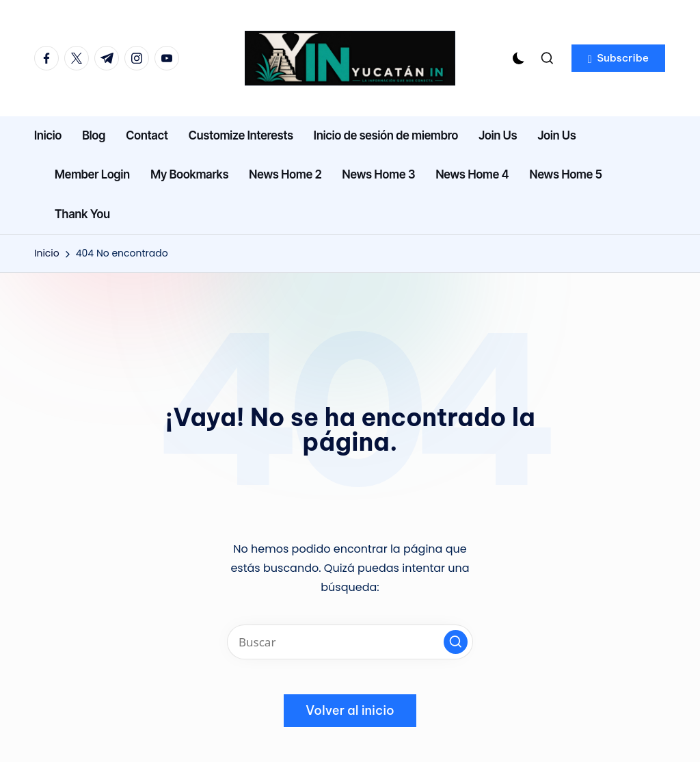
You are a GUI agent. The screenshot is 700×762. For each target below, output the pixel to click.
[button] (618, 58)
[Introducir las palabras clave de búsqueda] (350, 642)
